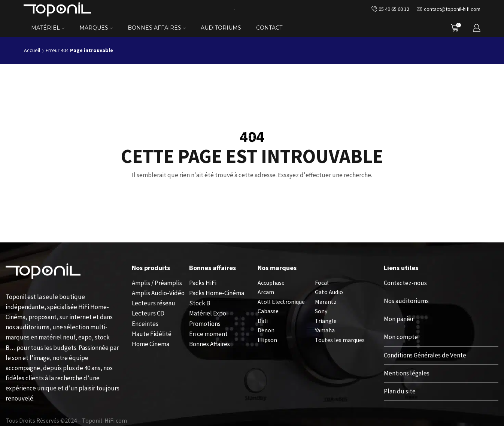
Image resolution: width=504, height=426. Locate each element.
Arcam (266, 292)
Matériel (48, 28)
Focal (322, 283)
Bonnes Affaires (157, 28)
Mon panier (399, 319)
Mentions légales (407, 373)
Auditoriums (221, 28)
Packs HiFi (203, 283)
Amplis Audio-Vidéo (158, 293)
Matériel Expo (208, 313)
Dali (263, 321)
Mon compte (401, 337)
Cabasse (268, 311)
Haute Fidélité (152, 334)
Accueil (32, 50)
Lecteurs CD (148, 313)
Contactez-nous (405, 283)
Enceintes (145, 324)
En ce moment (208, 334)
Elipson (267, 340)
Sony (321, 311)
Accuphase (271, 283)
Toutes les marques (340, 340)
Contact (269, 28)
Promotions (205, 324)
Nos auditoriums (406, 301)
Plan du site (400, 391)
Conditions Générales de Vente (425, 355)
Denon (266, 330)
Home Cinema (151, 344)
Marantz (326, 302)
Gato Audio (329, 292)
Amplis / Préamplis (157, 283)
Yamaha (325, 330)
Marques (96, 28)
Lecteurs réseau (154, 303)
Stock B (200, 303)
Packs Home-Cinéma (217, 293)
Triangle (326, 321)
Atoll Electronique (281, 302)
